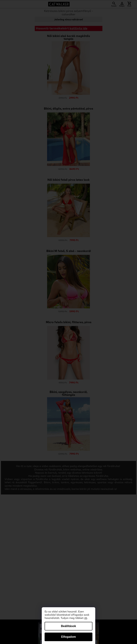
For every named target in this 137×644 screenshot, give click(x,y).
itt (86, 618)
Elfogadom (69, 637)
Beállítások (68, 626)
